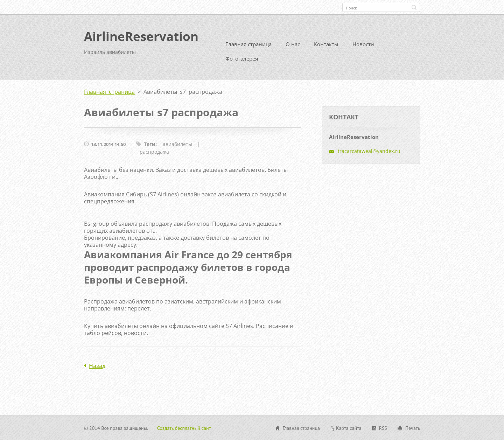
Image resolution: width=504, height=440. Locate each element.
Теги (150, 144)
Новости (363, 44)
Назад (97, 366)
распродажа (154, 152)
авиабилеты (177, 144)
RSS (383, 428)
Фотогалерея (242, 58)
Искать (414, 7)
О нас (293, 44)
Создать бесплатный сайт (184, 428)
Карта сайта (349, 428)
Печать (413, 428)
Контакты (326, 44)
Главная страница (248, 44)
